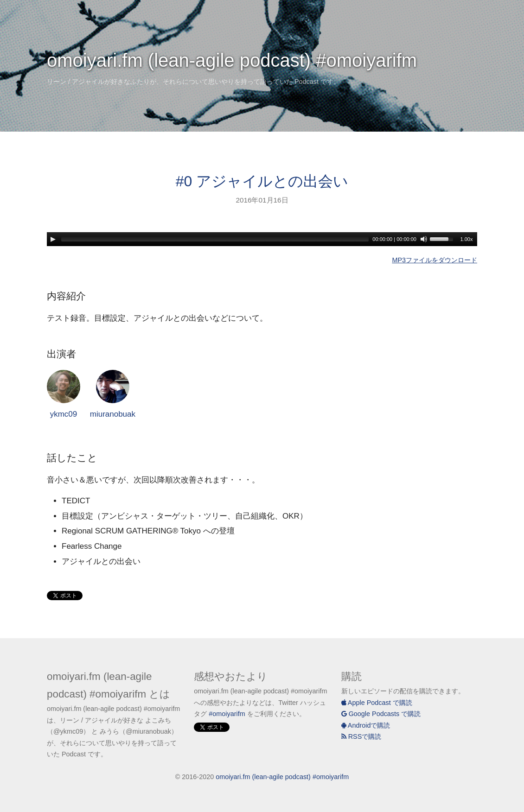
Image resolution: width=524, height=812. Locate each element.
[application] (262, 239)
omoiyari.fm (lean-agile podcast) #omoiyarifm (232, 60)
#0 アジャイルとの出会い (262, 181)
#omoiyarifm (227, 714)
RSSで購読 (361, 736)
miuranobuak (113, 394)
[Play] (53, 239)
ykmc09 (64, 394)
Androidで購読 (366, 725)
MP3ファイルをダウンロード (435, 260)
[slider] (215, 239)
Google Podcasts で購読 (381, 714)
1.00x (467, 239)
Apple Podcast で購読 (377, 703)
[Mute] (424, 239)
